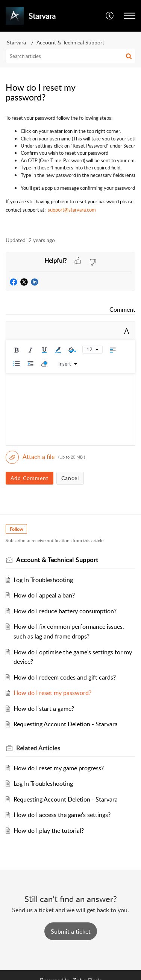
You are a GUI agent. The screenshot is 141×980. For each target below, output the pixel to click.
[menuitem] (110, 16)
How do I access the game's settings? (62, 815)
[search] (70, 56)
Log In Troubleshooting (43, 580)
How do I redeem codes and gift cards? (65, 677)
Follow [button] (16, 529)
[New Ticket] (71, 931)
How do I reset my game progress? (59, 768)
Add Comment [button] (30, 478)
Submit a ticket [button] (71, 931)
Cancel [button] (70, 478)
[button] (130, 16)
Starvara (16, 42)
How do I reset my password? (52, 693)
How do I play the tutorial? (49, 831)
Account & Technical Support (70, 42)
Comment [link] (122, 309)
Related (38, 748)
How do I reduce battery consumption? (65, 611)
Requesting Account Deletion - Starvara (66, 724)
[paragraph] (70, 171)
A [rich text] (127, 331)
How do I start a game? (44, 709)
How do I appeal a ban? (44, 595)
